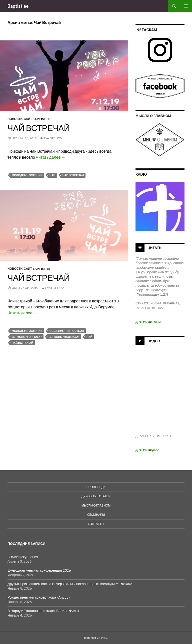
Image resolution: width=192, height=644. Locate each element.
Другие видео (149, 450)
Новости (15, 119)
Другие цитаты (150, 322)
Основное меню (186, 6)
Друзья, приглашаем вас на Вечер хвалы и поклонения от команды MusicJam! (70, 584)
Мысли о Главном (96, 505)
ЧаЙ (52, 175)
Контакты (96, 524)
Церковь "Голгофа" (27, 337)
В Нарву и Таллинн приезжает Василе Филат (43, 611)
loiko (166, 436)
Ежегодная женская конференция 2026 (39, 570)
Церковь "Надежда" (64, 337)
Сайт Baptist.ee (37, 119)
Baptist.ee (18, 6)
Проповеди (96, 487)
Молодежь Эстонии (27, 175)
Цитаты (155, 247)
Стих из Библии (148, 303)
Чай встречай (39, 277)
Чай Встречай (39, 128)
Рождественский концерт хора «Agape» (39, 597)
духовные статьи (96, 496)
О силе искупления (23, 557)
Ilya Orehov (53, 138)
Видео (154, 341)
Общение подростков (67, 331)
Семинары (96, 515)
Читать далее (50, 157)
